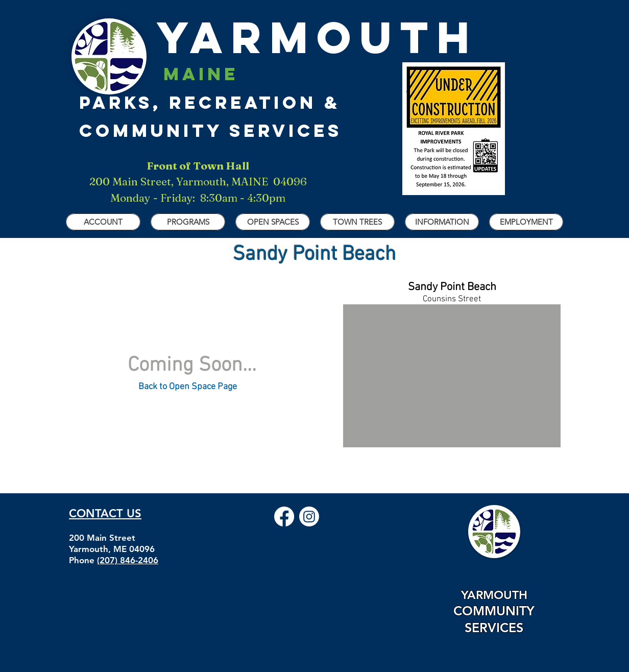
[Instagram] (309, 517)
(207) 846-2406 (128, 560)
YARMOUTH (279, 37)
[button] (103, 222)
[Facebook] (284, 517)
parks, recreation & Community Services (211, 102)
